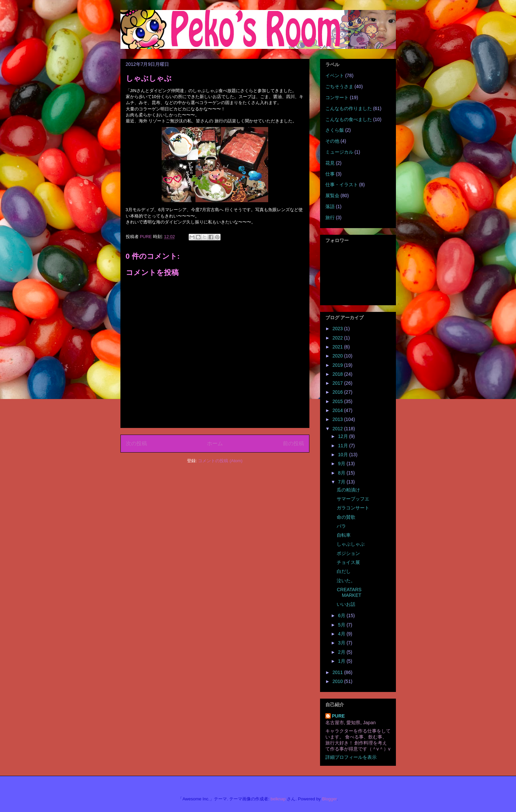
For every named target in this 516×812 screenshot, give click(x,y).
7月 (342, 482)
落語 (330, 206)
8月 (342, 473)
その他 (332, 141)
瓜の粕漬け (348, 490)
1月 (342, 661)
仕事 (330, 174)
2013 (338, 419)
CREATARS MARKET (349, 592)
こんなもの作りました (349, 108)
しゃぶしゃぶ (351, 544)
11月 (344, 446)
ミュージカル (339, 152)
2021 (338, 347)
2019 (338, 365)
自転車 (344, 535)
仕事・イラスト (342, 185)
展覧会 (332, 196)
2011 (338, 672)
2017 (338, 383)
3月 (342, 643)
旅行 (330, 217)
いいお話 (346, 604)
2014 (338, 410)
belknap (278, 799)
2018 (338, 374)
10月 (344, 455)
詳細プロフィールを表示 (351, 757)
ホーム (215, 443)
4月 (342, 634)
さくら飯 (335, 130)
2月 (342, 652)
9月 (342, 464)
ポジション (348, 553)
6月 (342, 615)
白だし (344, 571)
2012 (338, 429)
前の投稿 (293, 443)
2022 (338, 338)
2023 (338, 329)
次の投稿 (136, 443)
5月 (342, 625)
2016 (338, 392)
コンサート (337, 97)
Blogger (329, 799)
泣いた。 (346, 581)
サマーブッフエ (353, 499)
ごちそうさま (339, 86)
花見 (330, 163)
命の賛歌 (346, 517)
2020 (338, 356)
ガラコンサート (353, 508)
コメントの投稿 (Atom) (220, 461)
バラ (341, 526)
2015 (338, 401)
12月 (344, 436)
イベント (335, 75)
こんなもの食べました (349, 119)
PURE (339, 716)
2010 (338, 681)
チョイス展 (348, 562)
